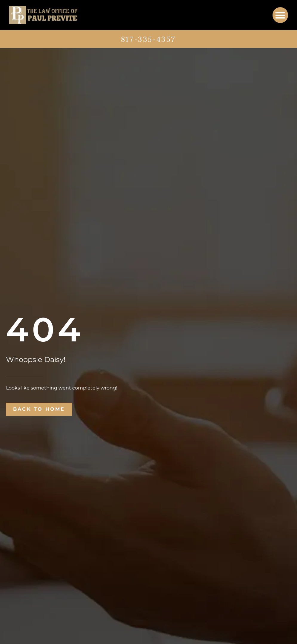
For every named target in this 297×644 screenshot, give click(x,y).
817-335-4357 (148, 39)
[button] (280, 15)
